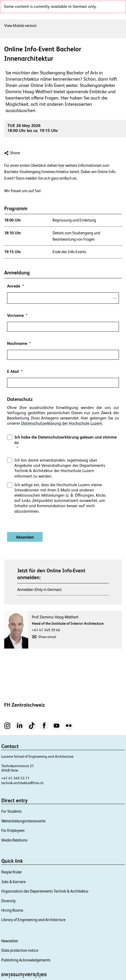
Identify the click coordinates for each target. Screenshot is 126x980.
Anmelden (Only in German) (39, 589)
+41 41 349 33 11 (15, 778)
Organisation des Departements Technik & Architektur (45, 891)
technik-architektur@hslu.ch (22, 783)
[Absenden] (25, 537)
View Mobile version (20, 26)
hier (61, 165)
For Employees (13, 830)
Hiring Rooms (12, 910)
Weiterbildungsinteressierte (23, 821)
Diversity (8, 901)
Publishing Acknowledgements (26, 960)
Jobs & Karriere (13, 882)
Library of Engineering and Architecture (33, 920)
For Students (12, 811)
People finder (12, 872)
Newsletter (10, 941)
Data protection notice (20, 950)
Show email (47, 637)
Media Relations (14, 840)
